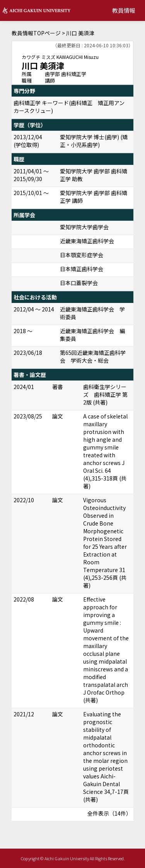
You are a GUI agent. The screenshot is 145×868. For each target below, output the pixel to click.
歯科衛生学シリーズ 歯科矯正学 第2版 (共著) (105, 394)
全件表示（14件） (109, 813)
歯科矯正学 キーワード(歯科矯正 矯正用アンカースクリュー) (69, 107)
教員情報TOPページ (36, 33)
